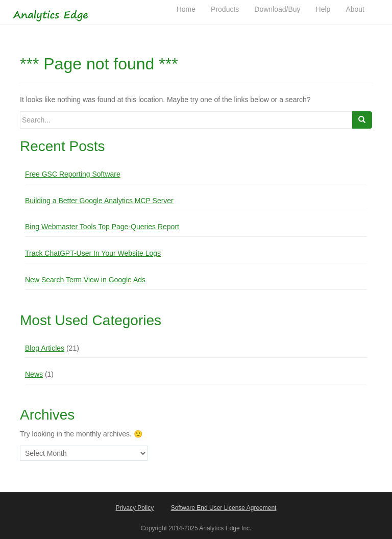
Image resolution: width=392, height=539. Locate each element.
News (34, 374)
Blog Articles (45, 348)
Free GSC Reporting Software (73, 174)
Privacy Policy (135, 508)
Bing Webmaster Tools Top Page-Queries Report (102, 227)
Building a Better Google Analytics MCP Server (99, 201)
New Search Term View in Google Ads (85, 280)
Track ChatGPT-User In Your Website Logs (93, 253)
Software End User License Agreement (224, 508)
